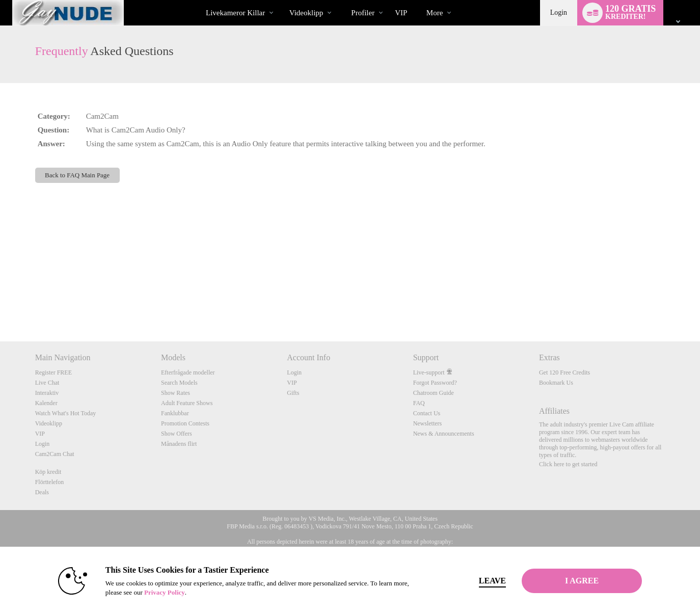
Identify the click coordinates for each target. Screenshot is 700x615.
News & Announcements (444, 434)
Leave (492, 581)
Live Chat (47, 383)
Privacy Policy (165, 592)
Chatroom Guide (434, 393)
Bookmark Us (556, 383)
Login (559, 12)
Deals (42, 492)
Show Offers (177, 434)
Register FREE (53, 372)
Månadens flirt (179, 444)
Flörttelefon (50, 482)
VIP (401, 13)
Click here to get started (568, 464)
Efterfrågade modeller (188, 372)
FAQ (419, 403)
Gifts (293, 393)
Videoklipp (306, 13)
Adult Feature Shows (187, 403)
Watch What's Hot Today (66, 413)
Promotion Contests (185, 423)
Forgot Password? (435, 383)
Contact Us (427, 413)
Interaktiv (47, 393)
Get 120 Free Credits (564, 372)
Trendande (280, 0)
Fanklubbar (175, 413)
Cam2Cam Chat (55, 454)
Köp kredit (48, 472)
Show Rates (176, 393)
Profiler (363, 13)
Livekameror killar (235, 13)
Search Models (179, 383)
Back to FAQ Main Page (77, 175)
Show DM (0, 303)
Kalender (46, 403)
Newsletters (428, 423)
